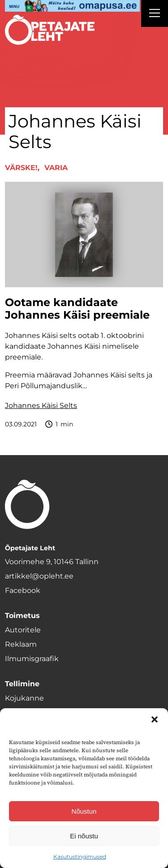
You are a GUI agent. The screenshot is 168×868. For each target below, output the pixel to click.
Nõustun (84, 811)
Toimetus (22, 616)
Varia (56, 168)
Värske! (21, 168)
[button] (155, 719)
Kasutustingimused (80, 857)
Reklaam (21, 644)
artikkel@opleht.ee (39, 576)
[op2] (72, 6)
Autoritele (23, 630)
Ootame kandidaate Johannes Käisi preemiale (77, 309)
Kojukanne (24, 698)
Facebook (23, 590)
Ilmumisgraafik (32, 659)
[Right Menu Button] (155, 14)
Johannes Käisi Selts (41, 406)
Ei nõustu (84, 836)
